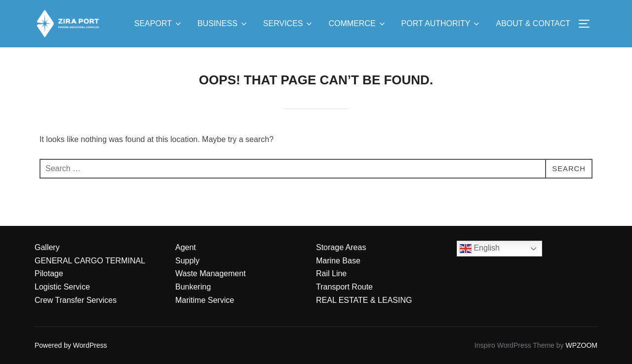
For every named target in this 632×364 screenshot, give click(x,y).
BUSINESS (223, 24)
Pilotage (49, 273)
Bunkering (193, 287)
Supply (187, 261)
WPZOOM (581, 345)
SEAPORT (158, 24)
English (480, 249)
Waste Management (211, 273)
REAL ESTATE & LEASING (364, 300)
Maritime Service (205, 300)
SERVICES (289, 24)
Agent (186, 247)
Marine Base (338, 261)
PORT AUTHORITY (441, 24)
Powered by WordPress (71, 345)
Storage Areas (341, 247)
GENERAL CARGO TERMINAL (90, 261)
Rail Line (331, 273)
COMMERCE (357, 24)
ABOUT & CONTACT (533, 23)
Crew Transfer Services (76, 300)
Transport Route (344, 287)
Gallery (47, 247)
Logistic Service (62, 287)
